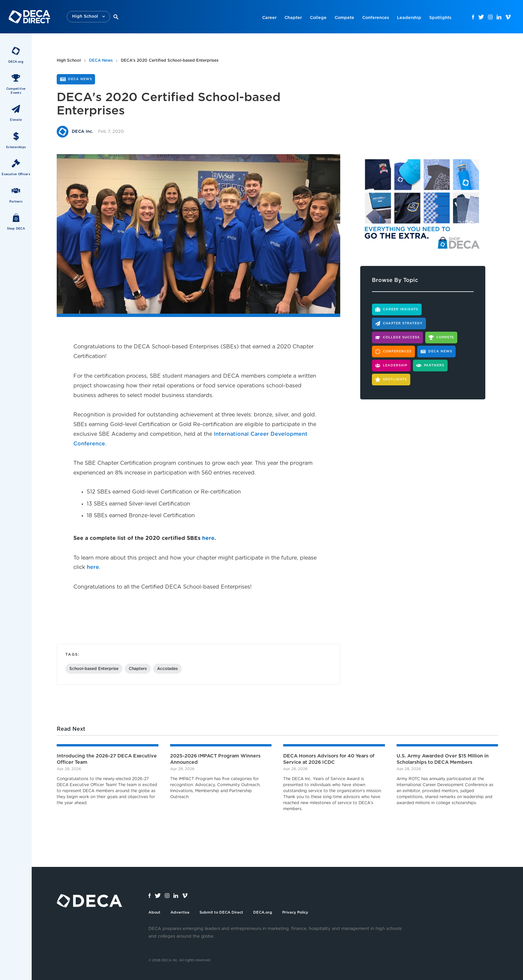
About (154, 912)
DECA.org (263, 912)
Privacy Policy (295, 912)
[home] (29, 17)
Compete (344, 18)
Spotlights (440, 18)
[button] (88, 17)
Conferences (376, 18)
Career (269, 18)
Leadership (409, 18)
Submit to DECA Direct (221, 912)
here (93, 567)
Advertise (180, 912)
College (318, 18)
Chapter (293, 18)
